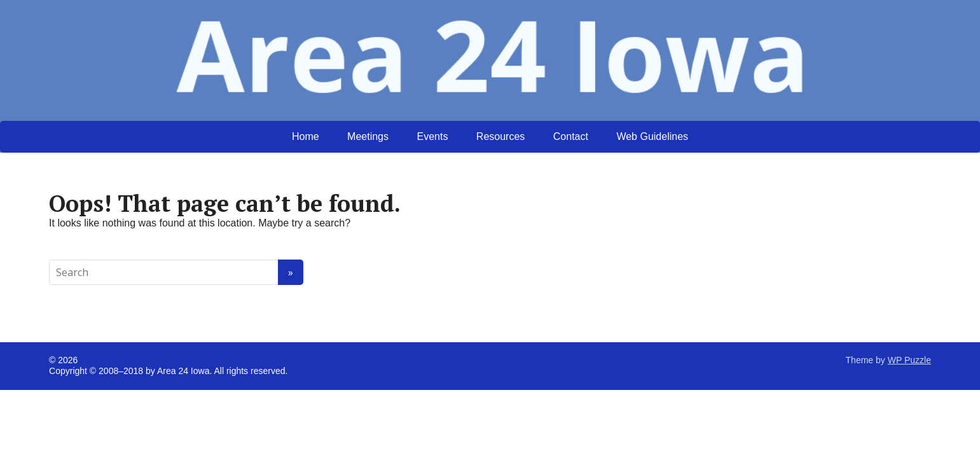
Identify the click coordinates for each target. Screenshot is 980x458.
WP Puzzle (909, 360)
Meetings (368, 136)
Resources (500, 136)
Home (306, 136)
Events (432, 136)
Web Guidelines (652, 136)
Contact (571, 136)
